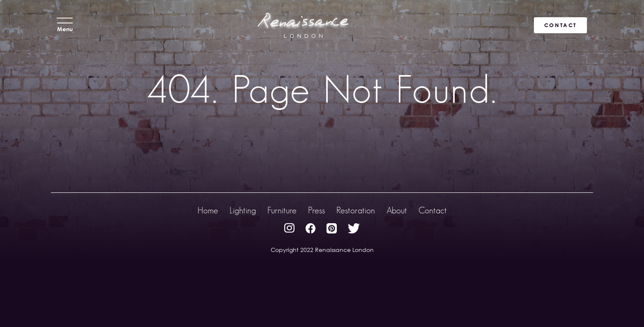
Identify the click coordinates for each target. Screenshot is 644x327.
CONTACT (560, 25)
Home (208, 210)
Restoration (356, 210)
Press (316, 210)
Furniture (282, 210)
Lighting (243, 210)
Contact (433, 210)
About (397, 210)
